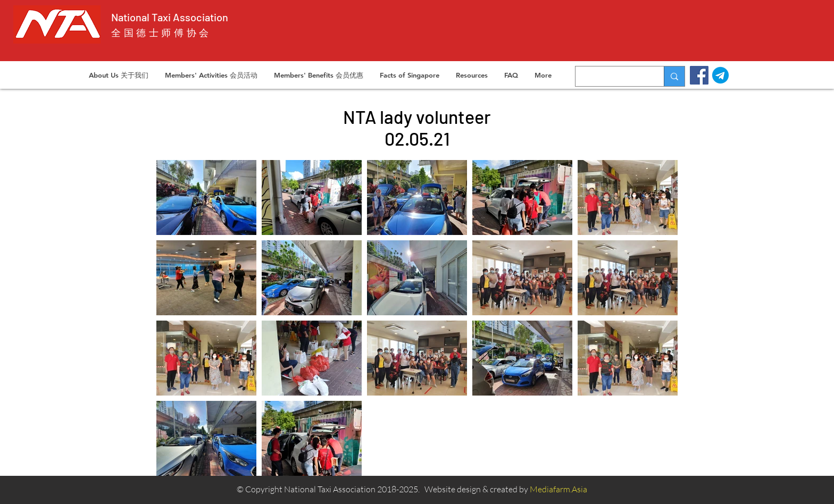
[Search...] (612, 76)
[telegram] (720, 75)
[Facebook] (699, 75)
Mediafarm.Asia (558, 489)
